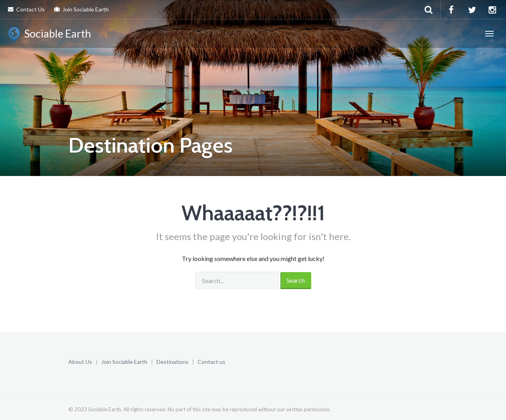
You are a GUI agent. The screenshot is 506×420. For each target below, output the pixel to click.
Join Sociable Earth (81, 9)
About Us (80, 362)
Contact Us (26, 9)
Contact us (211, 362)
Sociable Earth (49, 35)
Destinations (173, 362)
